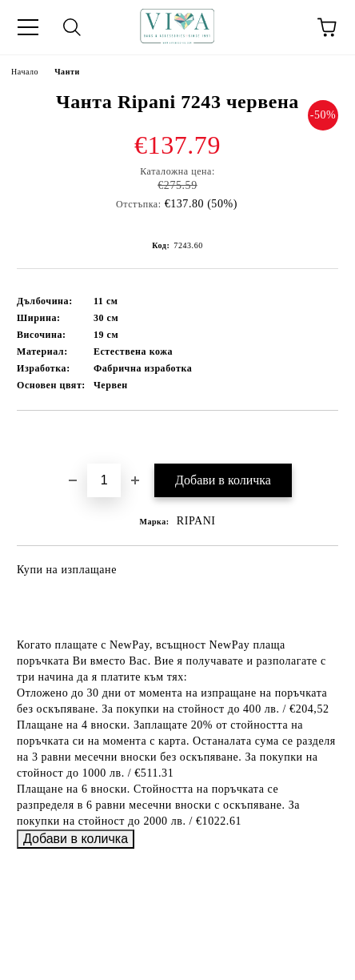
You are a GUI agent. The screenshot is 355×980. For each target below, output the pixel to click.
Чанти (67, 72)
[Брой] (104, 480)
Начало (25, 72)
